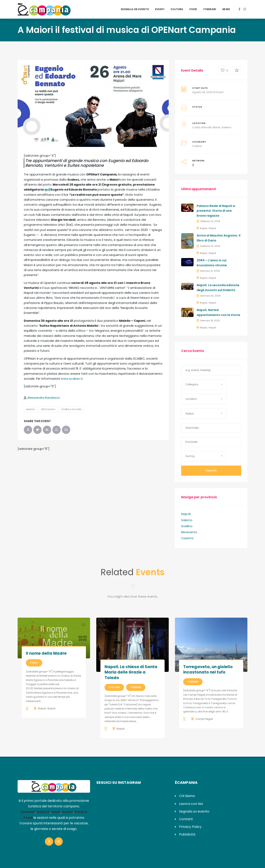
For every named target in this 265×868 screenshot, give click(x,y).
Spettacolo (48, 409)
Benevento (189, 532)
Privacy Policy (190, 827)
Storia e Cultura (71, 409)
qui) (48, 190)
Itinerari (210, 9)
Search (211, 471)
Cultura (177, 9)
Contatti (186, 819)
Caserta (187, 538)
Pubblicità (187, 834)
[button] (204, 384)
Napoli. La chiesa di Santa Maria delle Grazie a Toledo (131, 672)
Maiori (216, 127)
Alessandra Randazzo (44, 398)
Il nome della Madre (46, 653)
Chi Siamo (187, 796)
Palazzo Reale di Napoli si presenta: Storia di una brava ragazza (216, 211)
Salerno (226, 127)
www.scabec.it (72, 379)
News (226, 9)
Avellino (187, 526)
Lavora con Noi (191, 804)
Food (193, 9)
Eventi (160, 9)
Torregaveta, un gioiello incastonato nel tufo (208, 670)
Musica (31, 409)
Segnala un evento (135, 9)
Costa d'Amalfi (202, 127)
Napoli (204, 228)
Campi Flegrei (204, 719)
